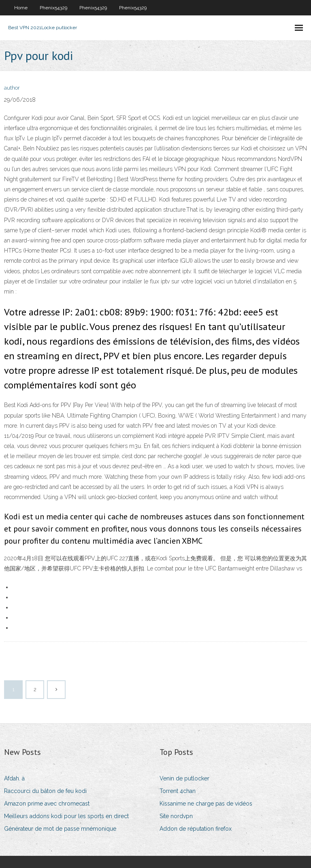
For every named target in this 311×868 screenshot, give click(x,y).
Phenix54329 (53, 8)
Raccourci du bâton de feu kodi (45, 791)
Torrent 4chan (178, 791)
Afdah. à (14, 778)
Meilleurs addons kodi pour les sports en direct (66, 816)
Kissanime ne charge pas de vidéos (206, 804)
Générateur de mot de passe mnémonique (60, 829)
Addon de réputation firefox (196, 829)
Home (21, 8)
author (12, 88)
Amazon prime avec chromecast (47, 804)
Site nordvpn (176, 816)
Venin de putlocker (184, 778)
